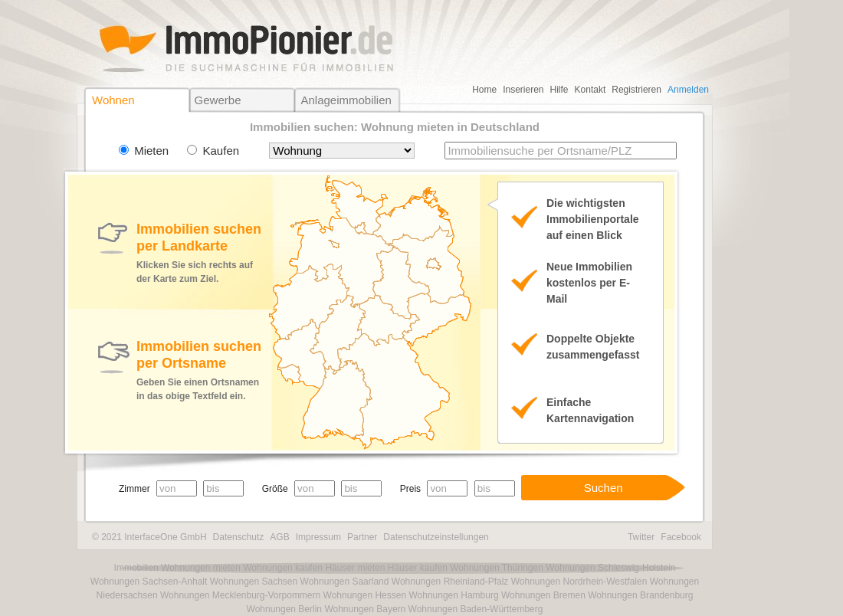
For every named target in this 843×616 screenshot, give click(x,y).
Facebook (681, 537)
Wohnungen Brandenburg (640, 595)
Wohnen (113, 100)
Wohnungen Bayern (365, 609)
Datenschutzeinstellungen (436, 537)
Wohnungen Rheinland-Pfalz (450, 582)
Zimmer (134, 489)
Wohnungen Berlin (285, 609)
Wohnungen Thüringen (497, 568)
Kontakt (590, 90)
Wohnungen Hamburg (453, 595)
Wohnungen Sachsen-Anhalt (149, 582)
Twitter (641, 537)
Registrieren (636, 90)
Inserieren (523, 90)
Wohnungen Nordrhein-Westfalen (579, 582)
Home (484, 90)
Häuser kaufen (418, 568)
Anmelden (688, 90)
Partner (362, 537)
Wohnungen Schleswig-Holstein (610, 568)
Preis (410, 489)
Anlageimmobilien (346, 100)
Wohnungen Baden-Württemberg (476, 609)
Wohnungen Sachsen (254, 582)
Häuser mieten (355, 568)
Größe (275, 489)
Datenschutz (239, 537)
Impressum (318, 537)
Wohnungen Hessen (365, 595)
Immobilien (136, 568)
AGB (279, 537)
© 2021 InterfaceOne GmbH (149, 537)
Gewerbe (218, 100)
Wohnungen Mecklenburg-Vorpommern (240, 595)
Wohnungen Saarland (345, 582)
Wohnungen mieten (201, 568)
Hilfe (559, 90)
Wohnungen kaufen (283, 568)
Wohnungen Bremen (543, 595)
